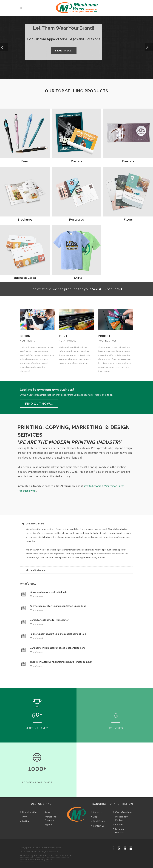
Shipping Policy (44, 860)
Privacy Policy (27, 856)
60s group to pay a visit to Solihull (48, 592)
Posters (76, 161)
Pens (25, 161)
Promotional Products (51, 818)
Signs (47, 812)
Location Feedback (120, 831)
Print (25, 817)
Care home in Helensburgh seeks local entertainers (57, 648)
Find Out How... (39, 404)
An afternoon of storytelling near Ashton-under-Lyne (58, 606)
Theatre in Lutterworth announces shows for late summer (61, 662)
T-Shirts (76, 278)
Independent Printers (122, 818)
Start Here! (64, 50)
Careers (119, 824)
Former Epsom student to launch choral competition (58, 634)
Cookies (40, 856)
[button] (4, 47)
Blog (95, 817)
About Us (98, 812)
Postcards (76, 219)
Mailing (26, 821)
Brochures (25, 219)
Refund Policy (27, 860)
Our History (99, 821)
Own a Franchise (123, 812)
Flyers (128, 219)
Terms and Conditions (58, 856)
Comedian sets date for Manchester (49, 620)
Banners (128, 161)
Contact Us (99, 826)
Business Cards (25, 278)
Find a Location (30, 812)
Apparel (48, 824)
